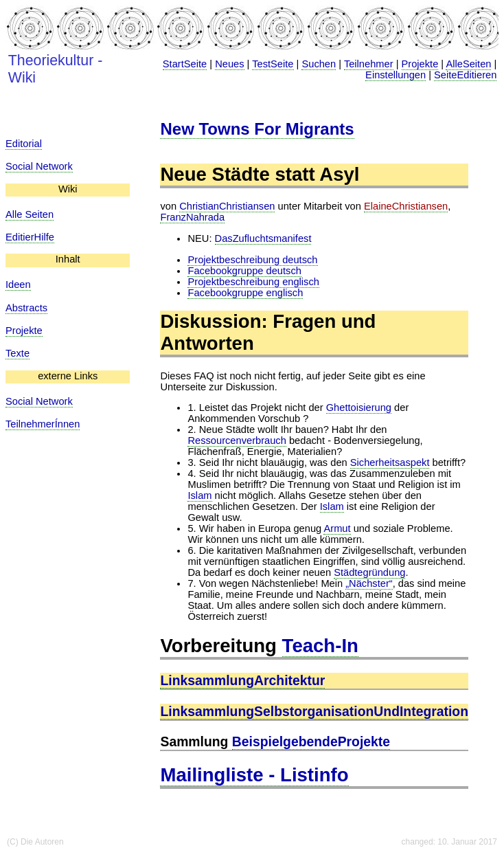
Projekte (420, 64)
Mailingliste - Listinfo (254, 775)
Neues (229, 64)
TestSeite (273, 64)
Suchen (319, 64)
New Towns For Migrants (257, 129)
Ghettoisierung (359, 408)
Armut (337, 528)
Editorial (24, 144)
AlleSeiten (468, 64)
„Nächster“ (369, 583)
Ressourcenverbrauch (237, 440)
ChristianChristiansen (227, 206)
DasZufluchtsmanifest (263, 238)
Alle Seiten (30, 214)
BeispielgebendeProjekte (311, 741)
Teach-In (320, 646)
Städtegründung (369, 572)
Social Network (39, 166)
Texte (18, 353)
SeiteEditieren (465, 75)
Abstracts (26, 308)
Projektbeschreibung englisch (253, 282)
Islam (199, 495)
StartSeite (185, 64)
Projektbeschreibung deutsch (252, 260)
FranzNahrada (192, 217)
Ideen (18, 284)
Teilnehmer (369, 64)
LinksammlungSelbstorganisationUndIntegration (314, 711)
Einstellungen (396, 75)
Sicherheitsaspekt (390, 462)
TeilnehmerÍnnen (43, 424)
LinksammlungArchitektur (242, 680)
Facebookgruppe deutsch (244, 271)
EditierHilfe (30, 237)
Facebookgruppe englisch (245, 293)
